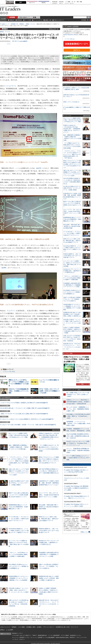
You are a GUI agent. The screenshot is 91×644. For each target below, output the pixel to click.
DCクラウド (32, 3)
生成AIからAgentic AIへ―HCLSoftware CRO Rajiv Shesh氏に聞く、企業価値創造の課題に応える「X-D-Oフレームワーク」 (72, 129)
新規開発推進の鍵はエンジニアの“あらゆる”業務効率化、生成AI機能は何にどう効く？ (18, 507)
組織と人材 (48, 20)
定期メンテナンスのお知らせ (71, 102)
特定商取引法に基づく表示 (63, 627)
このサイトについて (5, 627)
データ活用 (28, 20)
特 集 (35, 17)
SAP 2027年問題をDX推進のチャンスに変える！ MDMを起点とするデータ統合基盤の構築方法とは (49, 471)
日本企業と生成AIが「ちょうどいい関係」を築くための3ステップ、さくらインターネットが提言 (19, 590)
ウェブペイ (11, 311)
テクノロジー (23, 17)
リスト (9, 44)
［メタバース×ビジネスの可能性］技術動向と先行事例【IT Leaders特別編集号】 (24, 403)
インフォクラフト (10, 86)
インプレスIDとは (69, 39)
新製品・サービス (30, 24)
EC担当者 (61, 2)
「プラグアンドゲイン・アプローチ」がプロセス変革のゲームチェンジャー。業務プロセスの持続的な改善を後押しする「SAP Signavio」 (19, 461)
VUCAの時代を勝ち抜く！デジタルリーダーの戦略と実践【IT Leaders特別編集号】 (25, 408)
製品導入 (44, 3)
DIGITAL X (72, 637)
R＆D (14, 372)
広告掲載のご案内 (31, 627)
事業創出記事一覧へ (54, 29)
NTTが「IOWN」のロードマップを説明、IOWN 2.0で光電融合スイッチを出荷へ (50, 391)
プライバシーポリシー (49, 627)
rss (7, 13)
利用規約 (14, 627)
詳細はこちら (84, 532)
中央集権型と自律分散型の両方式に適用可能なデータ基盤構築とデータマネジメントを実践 (49, 554)
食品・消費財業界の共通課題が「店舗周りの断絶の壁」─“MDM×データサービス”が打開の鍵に (19, 447)
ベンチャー (6, 372)
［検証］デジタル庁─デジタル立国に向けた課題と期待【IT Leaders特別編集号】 (24, 414)
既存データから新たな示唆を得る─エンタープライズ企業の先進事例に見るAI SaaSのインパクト (19, 495)
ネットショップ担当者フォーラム (21, 637)
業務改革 (12, 20)
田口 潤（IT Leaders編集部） (20, 41)
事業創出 (20, 20)
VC (10, 372)
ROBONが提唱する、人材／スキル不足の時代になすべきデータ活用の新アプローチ (49, 531)
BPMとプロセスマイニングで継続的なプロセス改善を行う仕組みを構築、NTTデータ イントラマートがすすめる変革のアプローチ (72, 164)
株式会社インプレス (17, 633)
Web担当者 (55, 2)
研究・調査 (79, 2)
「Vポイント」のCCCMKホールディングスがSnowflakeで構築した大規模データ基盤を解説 (18, 554)
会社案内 (39, 627)
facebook (4, 13)
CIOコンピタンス (59, 20)
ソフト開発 (68, 2)
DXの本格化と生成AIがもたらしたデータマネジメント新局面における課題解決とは (19, 566)
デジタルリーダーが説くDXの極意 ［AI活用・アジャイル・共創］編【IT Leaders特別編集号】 (28, 425)
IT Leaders (10, 9)
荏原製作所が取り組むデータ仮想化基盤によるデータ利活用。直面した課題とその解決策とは (49, 578)
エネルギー (55, 3)
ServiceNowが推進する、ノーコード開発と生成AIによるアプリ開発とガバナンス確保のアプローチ (19, 531)
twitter (1, 13)
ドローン (61, 3)
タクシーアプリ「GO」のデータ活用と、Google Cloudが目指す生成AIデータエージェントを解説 (49, 495)
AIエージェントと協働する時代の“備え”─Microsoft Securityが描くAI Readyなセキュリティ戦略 (18, 435)
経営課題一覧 (14, 24)
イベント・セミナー (69, 3)
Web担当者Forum (42, 635)
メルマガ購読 (21, 627)
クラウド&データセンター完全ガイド (22, 635)
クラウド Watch (65, 635)
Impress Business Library (70, 35)
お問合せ (2, 630)
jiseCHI (39, 168)
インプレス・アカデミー (19, 639)
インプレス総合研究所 (54, 635)
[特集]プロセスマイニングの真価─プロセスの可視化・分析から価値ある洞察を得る (77, 359)
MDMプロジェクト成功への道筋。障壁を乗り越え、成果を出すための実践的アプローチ (49, 519)
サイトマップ (75, 627)
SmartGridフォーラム (75, 635)
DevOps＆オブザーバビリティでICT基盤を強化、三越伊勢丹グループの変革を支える (49, 542)
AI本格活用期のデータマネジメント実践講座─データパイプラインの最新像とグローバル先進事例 (19, 578)
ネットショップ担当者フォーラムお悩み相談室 (43, 637)
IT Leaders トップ (5, 24)
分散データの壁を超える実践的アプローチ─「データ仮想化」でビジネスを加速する (49, 566)
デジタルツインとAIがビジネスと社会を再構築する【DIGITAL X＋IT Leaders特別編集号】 (27, 419)
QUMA (4, 268)
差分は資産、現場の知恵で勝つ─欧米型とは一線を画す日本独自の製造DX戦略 (49, 507)
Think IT (35, 635)
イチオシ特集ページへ (83, 384)
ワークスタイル (38, 20)
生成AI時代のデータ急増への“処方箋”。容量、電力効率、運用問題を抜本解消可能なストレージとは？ (49, 483)
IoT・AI (74, 2)
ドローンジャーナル (81, 637)
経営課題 (12, 17)
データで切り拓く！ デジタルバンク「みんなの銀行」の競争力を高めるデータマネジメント (19, 519)
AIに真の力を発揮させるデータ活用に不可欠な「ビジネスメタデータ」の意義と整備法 (19, 483)
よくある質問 (9, 630)
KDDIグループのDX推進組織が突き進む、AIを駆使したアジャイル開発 (19, 391)
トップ (3, 19)
